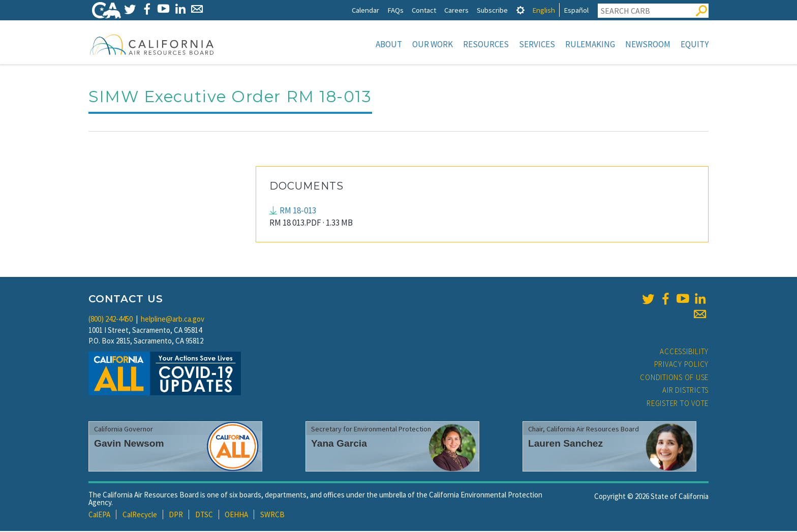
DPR (176, 515)
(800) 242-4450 (111, 320)
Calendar (365, 10)
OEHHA (236, 515)
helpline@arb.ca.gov (173, 320)
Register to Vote (678, 404)
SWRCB (272, 515)
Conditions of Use (674, 378)
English (544, 10)
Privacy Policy (682, 365)
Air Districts (685, 391)
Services (537, 44)
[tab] (520, 10)
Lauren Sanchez (565, 444)
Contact (424, 10)
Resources (486, 44)
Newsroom (648, 44)
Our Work (433, 44)
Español (576, 10)
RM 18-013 (298, 211)
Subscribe (492, 10)
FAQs (395, 10)
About (389, 44)
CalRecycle (140, 515)
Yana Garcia (339, 444)
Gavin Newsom (129, 444)
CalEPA (99, 515)
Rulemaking (590, 44)
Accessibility (684, 352)
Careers (456, 10)
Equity (695, 44)
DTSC (204, 515)
